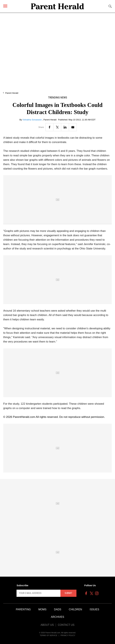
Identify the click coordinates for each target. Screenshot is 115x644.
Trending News (58, 98)
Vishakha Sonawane (32, 120)
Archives (57, 617)
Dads (58, 609)
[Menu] (5, 6)
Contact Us (66, 625)
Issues (95, 609)
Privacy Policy (68, 635)
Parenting (23, 609)
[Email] (73, 127)
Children (75, 609)
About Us (47, 625)
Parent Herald (12, 93)
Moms (42, 609)
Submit (68, 593)
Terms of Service (49, 635)
